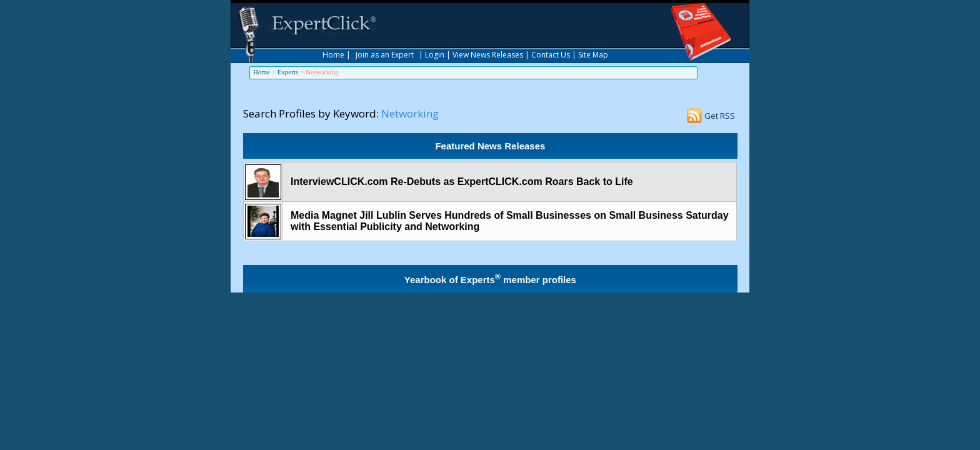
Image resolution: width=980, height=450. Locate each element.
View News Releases (488, 55)
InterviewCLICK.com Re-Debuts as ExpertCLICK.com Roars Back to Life (462, 182)
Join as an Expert (385, 55)
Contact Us (551, 55)
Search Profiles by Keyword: (311, 113)
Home (333, 55)
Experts (288, 72)
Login (435, 55)
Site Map (593, 55)
